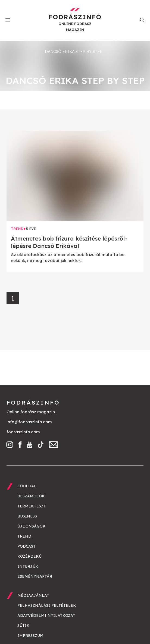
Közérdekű (29, 556)
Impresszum (30, 636)
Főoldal (27, 486)
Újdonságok (32, 526)
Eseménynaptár (35, 576)
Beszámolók (31, 496)
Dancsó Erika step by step (74, 52)
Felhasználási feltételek (47, 605)
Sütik (24, 626)
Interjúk (28, 566)
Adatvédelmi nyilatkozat (46, 615)
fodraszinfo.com (23, 432)
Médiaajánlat (33, 595)
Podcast (26, 546)
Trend (24, 536)
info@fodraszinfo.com (29, 422)
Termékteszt (32, 506)
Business (27, 516)
